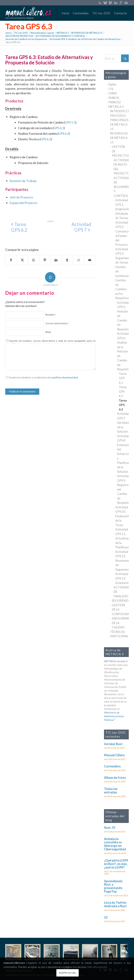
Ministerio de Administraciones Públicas (114, 716)
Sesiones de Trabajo (23, 181)
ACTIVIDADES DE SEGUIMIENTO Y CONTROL (121, 187)
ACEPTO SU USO (68, 973)
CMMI (112, 93)
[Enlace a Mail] (126, 3)
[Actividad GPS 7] (81, 227)
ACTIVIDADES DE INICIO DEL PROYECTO (121, 167)
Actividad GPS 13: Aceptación (122, 578)
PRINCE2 (115, 102)
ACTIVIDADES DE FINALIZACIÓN (121, 592)
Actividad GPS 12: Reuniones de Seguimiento (122, 561)
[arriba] (50, 221)
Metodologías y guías (116, 75)
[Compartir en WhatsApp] (34, 260)
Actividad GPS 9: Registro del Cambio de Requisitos (123, 489)
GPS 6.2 (64, 133)
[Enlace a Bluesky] (105, 3)
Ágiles (112, 84)
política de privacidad (65, 377)
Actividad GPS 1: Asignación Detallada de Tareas (122, 209)
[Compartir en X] (22, 260)
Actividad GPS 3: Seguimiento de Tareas (122, 256)
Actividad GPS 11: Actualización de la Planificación (122, 538)
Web (48, 332)
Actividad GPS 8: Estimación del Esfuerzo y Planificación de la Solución (123, 454)
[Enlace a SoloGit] (121, 3)
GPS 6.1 (59, 128)
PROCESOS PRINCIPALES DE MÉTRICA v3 (119, 122)
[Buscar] (116, 58)
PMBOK (114, 98)
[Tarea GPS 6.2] (19, 227)
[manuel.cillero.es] (28, 13)
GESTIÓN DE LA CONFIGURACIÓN (120, 610)
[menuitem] (66, 13)
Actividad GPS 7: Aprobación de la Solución (123, 423)
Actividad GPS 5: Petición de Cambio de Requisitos (123, 316)
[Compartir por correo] (90, 260)
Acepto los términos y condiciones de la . (44, 377)
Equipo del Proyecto (23, 203)
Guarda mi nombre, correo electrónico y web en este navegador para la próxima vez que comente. (52, 342)
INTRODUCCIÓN (119, 111)
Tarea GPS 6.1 (123, 378)
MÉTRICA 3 (116, 107)
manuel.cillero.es (14, 963)
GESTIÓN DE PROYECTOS (120, 151)
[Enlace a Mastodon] (110, 3)
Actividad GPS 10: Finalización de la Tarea (122, 516)
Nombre (51, 315)
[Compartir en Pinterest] (45, 260)
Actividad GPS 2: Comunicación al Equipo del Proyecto (122, 234)
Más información (97, 967)
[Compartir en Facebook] (11, 260)
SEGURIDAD (120, 601)
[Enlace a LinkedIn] (116, 3)
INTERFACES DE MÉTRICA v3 (119, 138)
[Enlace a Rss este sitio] (100, 3)
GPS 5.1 (70, 122)
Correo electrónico (57, 323)
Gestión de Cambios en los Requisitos (122, 289)
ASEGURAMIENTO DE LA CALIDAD (120, 623)
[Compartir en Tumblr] (67, 260)
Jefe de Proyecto (21, 197)
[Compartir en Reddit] (78, 260)
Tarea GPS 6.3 (29, 26)
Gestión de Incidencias (122, 271)
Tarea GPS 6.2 (123, 391)
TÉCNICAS (117, 632)
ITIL (111, 89)
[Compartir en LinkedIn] (56, 260)
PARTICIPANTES (119, 636)
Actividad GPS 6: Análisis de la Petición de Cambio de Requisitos (123, 351)
